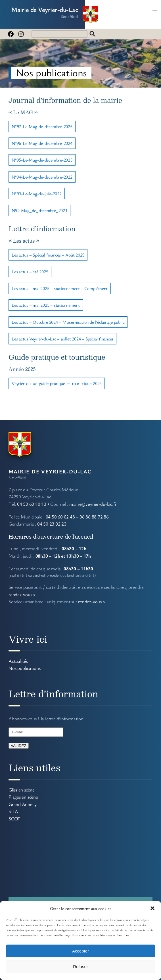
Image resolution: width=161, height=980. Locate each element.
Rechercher (92, 34)
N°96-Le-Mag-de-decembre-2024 (42, 143)
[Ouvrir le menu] (155, 12)
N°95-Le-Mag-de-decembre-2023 (42, 160)
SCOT (14, 819)
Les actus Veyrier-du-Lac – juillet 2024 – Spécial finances (62, 339)
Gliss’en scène (22, 790)
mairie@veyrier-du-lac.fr (93, 504)
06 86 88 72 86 (94, 517)
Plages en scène (23, 797)
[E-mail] (36, 732)
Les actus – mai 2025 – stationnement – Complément (60, 288)
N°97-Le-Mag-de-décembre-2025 (42, 126)
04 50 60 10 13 (32, 504)
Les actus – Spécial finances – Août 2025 (48, 255)
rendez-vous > (22, 594)
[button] (152, 908)
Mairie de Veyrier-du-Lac (45, 9)
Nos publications (24, 668)
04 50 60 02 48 (60, 517)
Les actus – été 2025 (30, 272)
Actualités (18, 661)
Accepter (80, 951)
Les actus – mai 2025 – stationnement (46, 305)
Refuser (80, 967)
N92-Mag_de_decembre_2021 (39, 210)
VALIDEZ (19, 746)
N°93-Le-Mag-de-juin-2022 (37, 194)
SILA (13, 811)
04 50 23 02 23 (52, 524)
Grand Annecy (22, 804)
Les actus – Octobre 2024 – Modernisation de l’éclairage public (68, 322)
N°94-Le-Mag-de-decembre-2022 (42, 177)
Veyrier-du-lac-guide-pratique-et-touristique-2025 (57, 383)
